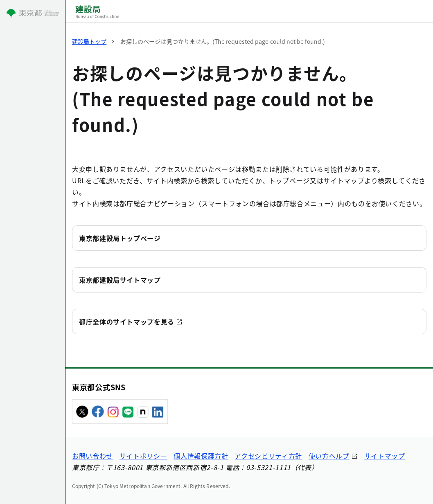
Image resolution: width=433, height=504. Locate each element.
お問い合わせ (92, 456)
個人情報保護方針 (201, 456)
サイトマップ (385, 456)
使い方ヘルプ (329, 456)
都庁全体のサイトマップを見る (127, 322)
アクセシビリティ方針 (268, 456)
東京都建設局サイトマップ (120, 280)
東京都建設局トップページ (120, 238)
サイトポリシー (143, 456)
